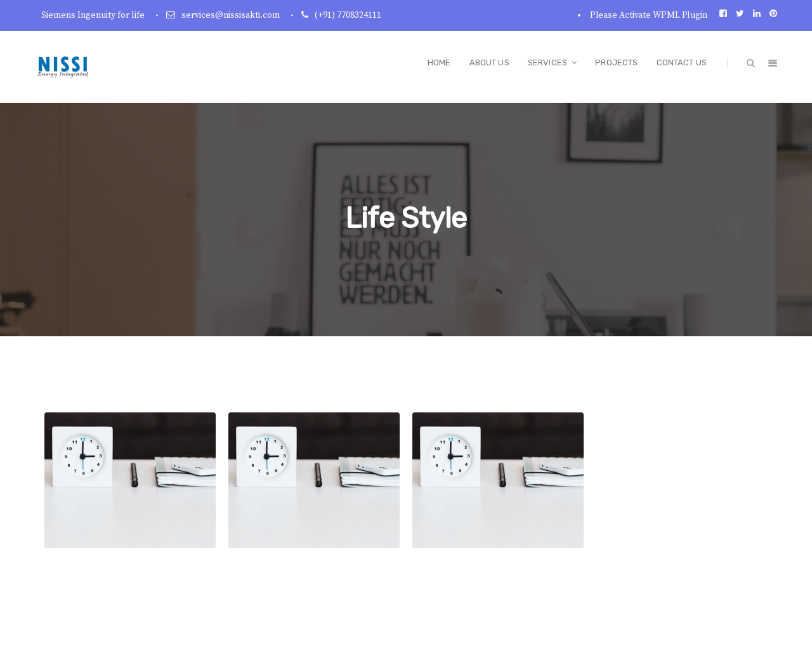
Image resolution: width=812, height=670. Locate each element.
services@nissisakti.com (231, 15)
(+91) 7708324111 (348, 15)
